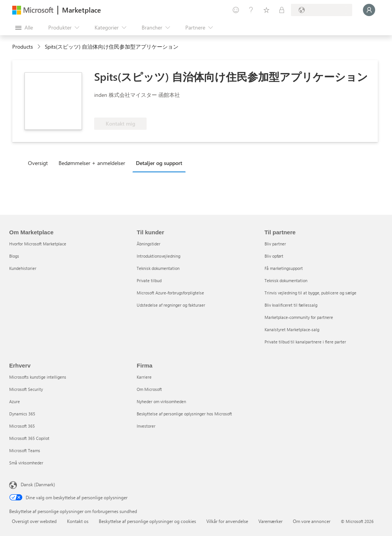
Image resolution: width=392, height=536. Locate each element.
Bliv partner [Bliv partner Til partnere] (275, 244)
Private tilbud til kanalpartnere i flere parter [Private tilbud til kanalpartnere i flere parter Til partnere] (305, 342)
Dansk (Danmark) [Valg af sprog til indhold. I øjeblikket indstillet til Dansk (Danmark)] (38, 484)
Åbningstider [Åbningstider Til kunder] (149, 244)
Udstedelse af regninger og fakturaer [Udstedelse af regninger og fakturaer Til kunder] (171, 305)
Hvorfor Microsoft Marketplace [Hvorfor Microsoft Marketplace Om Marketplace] (38, 244)
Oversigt (38, 163)
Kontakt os (78, 521)
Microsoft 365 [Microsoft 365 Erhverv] (22, 426)
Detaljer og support (159, 163)
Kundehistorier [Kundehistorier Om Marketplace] (23, 268)
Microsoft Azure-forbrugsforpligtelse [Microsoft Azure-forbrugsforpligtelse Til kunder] (170, 293)
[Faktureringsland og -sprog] (322, 10)
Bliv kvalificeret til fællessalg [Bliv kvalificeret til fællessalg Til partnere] (291, 305)
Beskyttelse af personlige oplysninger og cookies (147, 521)
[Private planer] (282, 10)
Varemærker (270, 521)
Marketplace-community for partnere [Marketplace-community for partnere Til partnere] (299, 317)
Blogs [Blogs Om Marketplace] (14, 256)
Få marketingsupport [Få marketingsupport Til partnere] (284, 268)
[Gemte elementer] (266, 10)
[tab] (40, 163)
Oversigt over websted (34, 521)
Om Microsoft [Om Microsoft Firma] (149, 389)
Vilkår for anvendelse (227, 521)
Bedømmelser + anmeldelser (92, 163)
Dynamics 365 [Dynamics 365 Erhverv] (22, 414)
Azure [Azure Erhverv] (15, 401)
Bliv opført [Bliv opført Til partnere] (274, 256)
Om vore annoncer (312, 521)
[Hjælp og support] (251, 10)
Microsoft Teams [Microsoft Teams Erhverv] (25, 450)
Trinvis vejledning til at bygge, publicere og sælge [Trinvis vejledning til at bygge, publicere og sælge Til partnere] (310, 293)
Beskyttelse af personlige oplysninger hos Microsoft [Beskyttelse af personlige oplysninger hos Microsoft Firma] (184, 414)
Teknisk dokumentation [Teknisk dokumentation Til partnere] (286, 280)
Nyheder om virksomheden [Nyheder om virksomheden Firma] (161, 401)
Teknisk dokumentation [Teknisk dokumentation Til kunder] (158, 268)
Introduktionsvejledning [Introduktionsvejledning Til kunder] (158, 256)
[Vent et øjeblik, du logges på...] (369, 10)
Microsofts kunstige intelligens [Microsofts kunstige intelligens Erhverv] (38, 377)
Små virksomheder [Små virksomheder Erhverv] (26, 463)
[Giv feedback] (236, 10)
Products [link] (23, 47)
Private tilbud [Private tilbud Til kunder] (149, 280)
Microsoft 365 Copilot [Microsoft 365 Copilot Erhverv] (29, 438)
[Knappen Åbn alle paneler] (24, 28)
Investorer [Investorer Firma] (146, 426)
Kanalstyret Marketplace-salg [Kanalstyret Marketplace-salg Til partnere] (292, 329)
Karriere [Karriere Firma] (144, 377)
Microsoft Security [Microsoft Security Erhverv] (26, 389)
